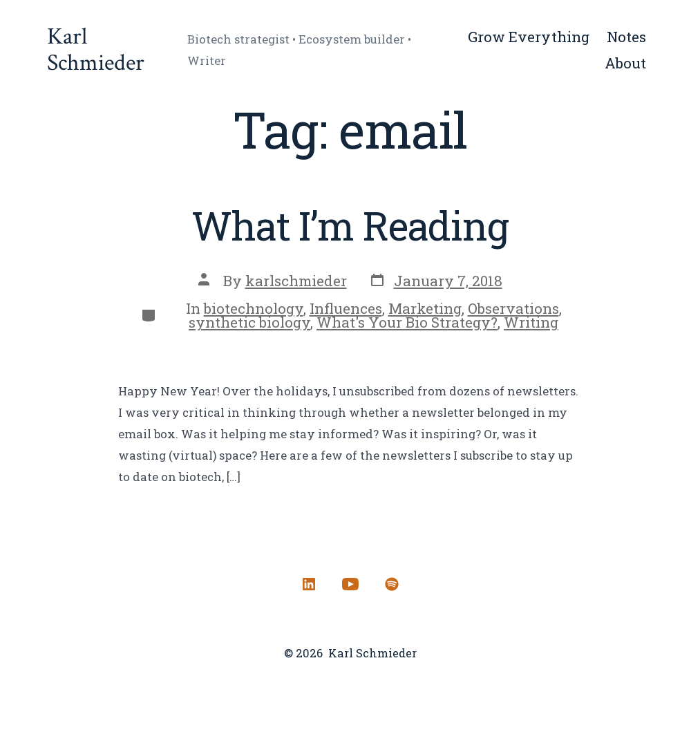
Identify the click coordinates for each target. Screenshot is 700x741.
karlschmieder (296, 281)
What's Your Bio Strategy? (407, 322)
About (625, 63)
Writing (531, 322)
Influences (346, 308)
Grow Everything (529, 37)
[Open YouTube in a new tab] (350, 584)
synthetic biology (249, 322)
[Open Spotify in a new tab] (392, 584)
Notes (626, 37)
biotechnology (254, 308)
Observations (513, 308)
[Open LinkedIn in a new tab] (309, 584)
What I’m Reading (350, 225)
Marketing (425, 308)
